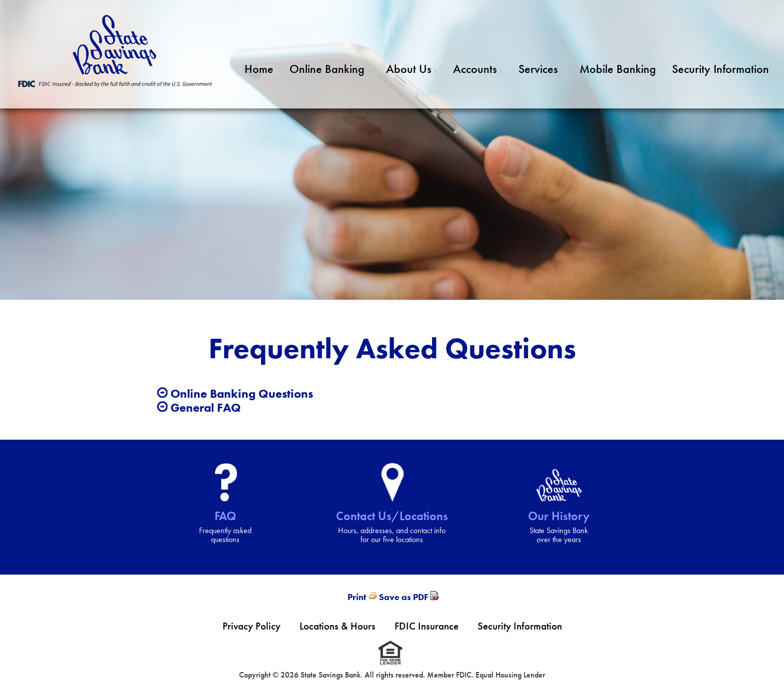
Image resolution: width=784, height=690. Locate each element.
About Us (409, 69)
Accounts (475, 69)
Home (259, 69)
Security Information (720, 69)
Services (538, 69)
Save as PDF (404, 597)
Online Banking (327, 69)
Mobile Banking (618, 69)
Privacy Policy (251, 626)
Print (357, 597)
